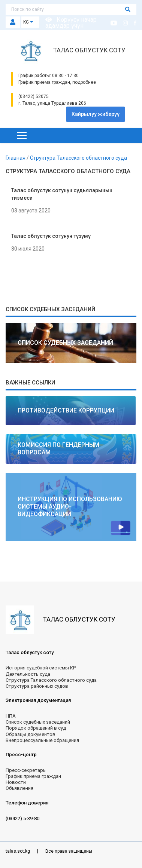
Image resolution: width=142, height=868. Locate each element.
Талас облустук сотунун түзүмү (51, 236)
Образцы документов (31, 734)
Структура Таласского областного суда (78, 158)
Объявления (19, 788)
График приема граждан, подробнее (57, 82)
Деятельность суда (28, 674)
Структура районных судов (37, 686)
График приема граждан (33, 776)
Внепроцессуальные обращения (42, 740)
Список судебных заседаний (38, 722)
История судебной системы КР (41, 668)
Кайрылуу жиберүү (96, 114)
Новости (16, 782)
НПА (11, 716)
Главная (16, 158)
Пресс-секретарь (26, 770)
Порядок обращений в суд (36, 728)
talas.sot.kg (18, 851)
